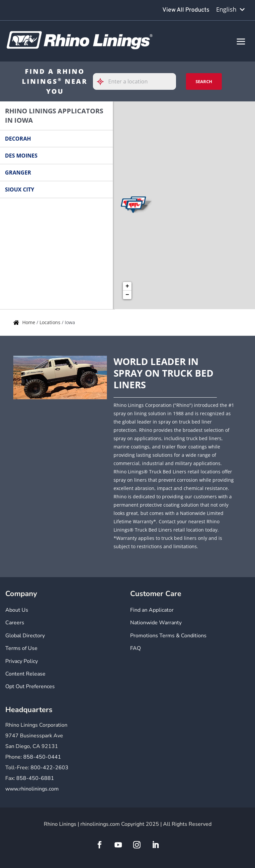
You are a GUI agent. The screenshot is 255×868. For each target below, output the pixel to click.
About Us (17, 610)
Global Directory (25, 636)
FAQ (135, 648)
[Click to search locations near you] (103, 82)
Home (29, 322)
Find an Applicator (152, 610)
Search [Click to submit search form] (204, 81)
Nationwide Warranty (156, 623)
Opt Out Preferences (30, 686)
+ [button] (127, 286)
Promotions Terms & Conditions (168, 636)
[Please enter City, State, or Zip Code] (134, 81)
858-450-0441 (42, 757)
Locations (51, 322)
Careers (15, 623)
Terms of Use (21, 648)
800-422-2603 (49, 768)
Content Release (25, 674)
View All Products (186, 10)
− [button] (127, 295)
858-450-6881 (35, 778)
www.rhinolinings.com (32, 789)
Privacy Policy (22, 661)
